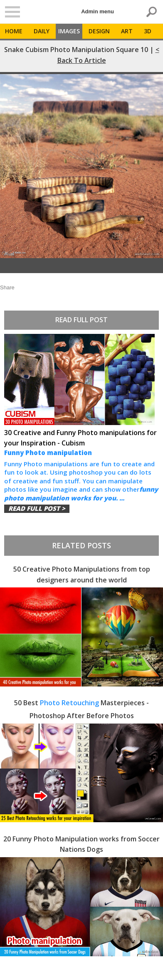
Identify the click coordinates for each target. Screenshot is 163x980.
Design (99, 31)
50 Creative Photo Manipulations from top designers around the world (82, 575)
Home (14, 31)
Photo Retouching (69, 703)
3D (148, 31)
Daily (42, 31)
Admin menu (98, 11)
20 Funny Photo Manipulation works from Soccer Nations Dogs (81, 844)
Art (127, 31)
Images (69, 31)
